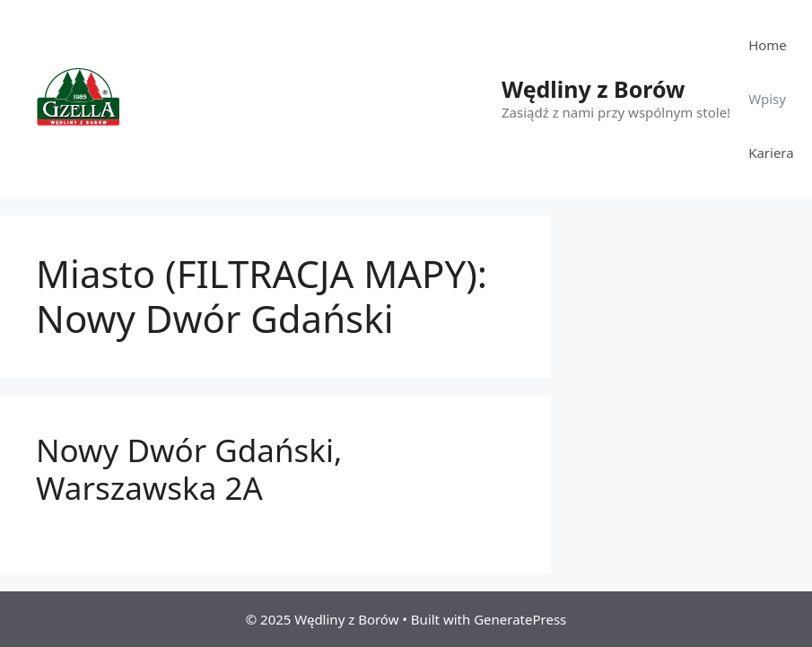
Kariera (771, 153)
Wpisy (767, 99)
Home (768, 45)
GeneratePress (520, 619)
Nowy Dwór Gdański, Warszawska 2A (189, 469)
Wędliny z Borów (593, 89)
